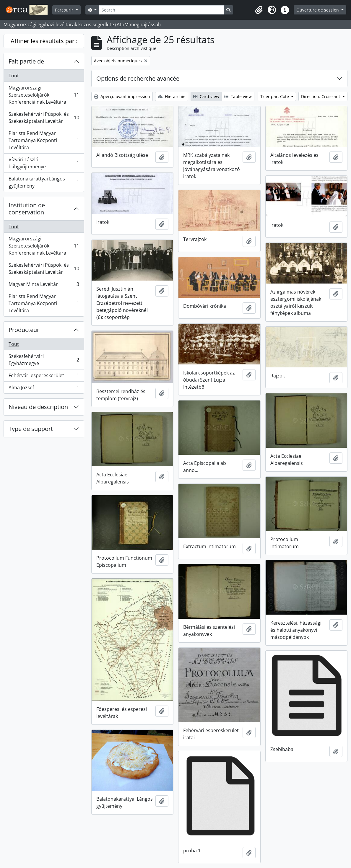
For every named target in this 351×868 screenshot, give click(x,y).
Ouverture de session (318, 10)
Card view (206, 96)
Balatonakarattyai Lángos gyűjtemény (44, 182)
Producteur (24, 330)
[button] (259, 10)
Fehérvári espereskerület (44, 377)
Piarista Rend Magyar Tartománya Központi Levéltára (44, 140)
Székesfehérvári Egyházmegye (44, 360)
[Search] (161, 10)
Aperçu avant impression (122, 96)
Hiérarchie (172, 96)
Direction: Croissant (321, 96)
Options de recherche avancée (138, 78)
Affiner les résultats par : (44, 41)
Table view (238, 96)
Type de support (31, 429)
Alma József (44, 389)
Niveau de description (38, 407)
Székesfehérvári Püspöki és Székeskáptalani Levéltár (44, 118)
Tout (14, 76)
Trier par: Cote (275, 96)
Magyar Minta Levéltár (44, 285)
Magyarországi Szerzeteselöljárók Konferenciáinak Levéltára (44, 95)
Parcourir (65, 10)
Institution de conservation (27, 209)
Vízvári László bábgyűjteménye (44, 163)
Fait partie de (26, 61)
